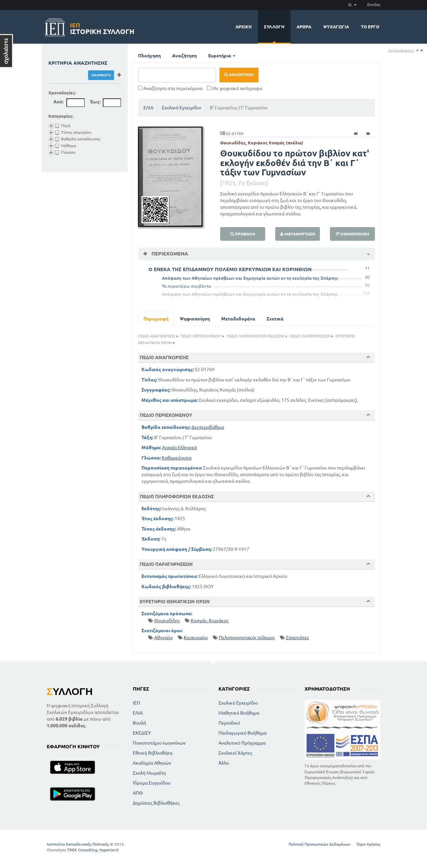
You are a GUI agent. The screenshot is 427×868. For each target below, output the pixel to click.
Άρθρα (304, 27)
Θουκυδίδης (167, 621)
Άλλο (224, 763)
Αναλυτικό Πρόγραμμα (242, 743)
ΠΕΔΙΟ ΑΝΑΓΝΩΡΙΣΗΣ (157, 336)
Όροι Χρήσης (368, 844)
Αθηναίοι (163, 638)
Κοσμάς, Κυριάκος (210, 621)
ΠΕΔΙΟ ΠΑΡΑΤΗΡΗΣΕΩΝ (310, 336)
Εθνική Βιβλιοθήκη (153, 753)
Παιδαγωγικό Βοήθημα (243, 733)
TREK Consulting (82, 850)
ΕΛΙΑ (148, 108)
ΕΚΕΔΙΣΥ (142, 733)
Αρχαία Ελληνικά (179, 448)
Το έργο (370, 27)
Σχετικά (275, 319)
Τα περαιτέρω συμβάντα (186, 286)
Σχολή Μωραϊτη (149, 773)
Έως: (95, 102)
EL (352, 5)
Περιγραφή (156, 319)
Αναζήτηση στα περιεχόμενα (170, 88)
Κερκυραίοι (196, 638)
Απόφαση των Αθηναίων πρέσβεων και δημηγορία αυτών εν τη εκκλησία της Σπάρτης (250, 278)
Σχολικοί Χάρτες (235, 753)
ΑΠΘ (138, 793)
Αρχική (244, 27)
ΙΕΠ (136, 703)
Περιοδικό (229, 723)
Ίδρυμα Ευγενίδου (152, 783)
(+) (417, 51)
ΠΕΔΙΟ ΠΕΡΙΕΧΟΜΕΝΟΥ (201, 336)
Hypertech (109, 850)
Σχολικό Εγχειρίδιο (181, 108)
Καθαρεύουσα (177, 458)
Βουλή (139, 723)
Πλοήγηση (149, 56)
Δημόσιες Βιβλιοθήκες (156, 803)
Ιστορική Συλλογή (102, 28)
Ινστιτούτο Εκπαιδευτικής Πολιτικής (78, 844)
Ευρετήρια (222, 56)
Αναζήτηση (184, 56)
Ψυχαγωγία (336, 27)
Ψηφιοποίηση (195, 319)
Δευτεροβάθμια (208, 427)
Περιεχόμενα (169, 254)
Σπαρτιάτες (297, 638)
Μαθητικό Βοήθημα (239, 713)
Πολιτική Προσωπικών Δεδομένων (319, 844)
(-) (421, 51)
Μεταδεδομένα (238, 319)
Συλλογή (274, 27)
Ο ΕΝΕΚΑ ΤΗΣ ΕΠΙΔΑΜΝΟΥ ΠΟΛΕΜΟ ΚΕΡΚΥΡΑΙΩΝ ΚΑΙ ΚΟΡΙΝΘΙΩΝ (230, 269)
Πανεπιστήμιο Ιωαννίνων (159, 743)
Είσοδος (374, 5)
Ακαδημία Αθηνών (152, 763)
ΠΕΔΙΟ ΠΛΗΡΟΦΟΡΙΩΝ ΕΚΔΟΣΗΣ (255, 336)
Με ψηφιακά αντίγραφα (235, 88)
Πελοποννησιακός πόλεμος (247, 638)
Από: (58, 102)
